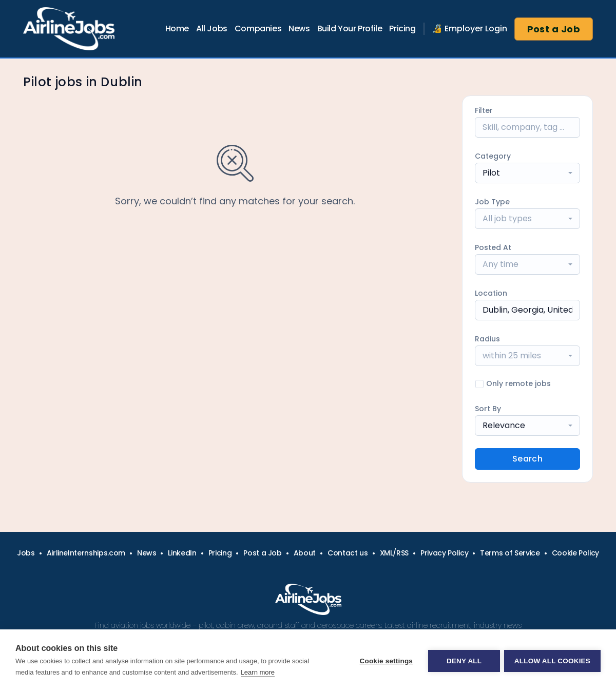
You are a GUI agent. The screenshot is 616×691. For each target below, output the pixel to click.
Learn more (258, 672)
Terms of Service (510, 553)
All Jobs (212, 28)
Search (527, 459)
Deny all (463, 660)
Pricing (402, 28)
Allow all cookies (552, 660)
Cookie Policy (575, 553)
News (299, 28)
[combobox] (527, 173)
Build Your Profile (350, 28)
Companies (258, 28)
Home (177, 28)
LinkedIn (182, 553)
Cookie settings (385, 660)
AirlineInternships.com (86, 553)
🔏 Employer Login (470, 28)
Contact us (348, 553)
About (305, 553)
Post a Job (554, 29)
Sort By (488, 409)
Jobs (26, 553)
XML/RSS (394, 553)
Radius (487, 339)
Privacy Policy (444, 553)
